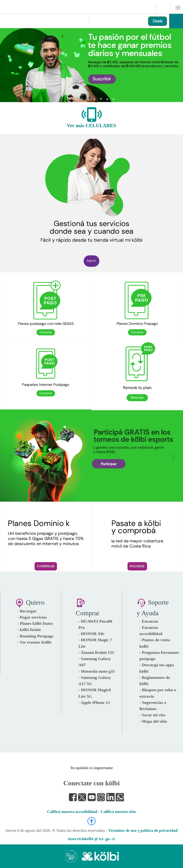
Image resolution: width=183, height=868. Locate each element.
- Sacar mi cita (152, 715)
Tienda (158, 21)
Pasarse (137, 566)
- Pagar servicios (32, 617)
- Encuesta (149, 621)
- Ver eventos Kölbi (34, 642)
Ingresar (91, 261)
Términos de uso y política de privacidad (143, 830)
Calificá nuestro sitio (118, 812)
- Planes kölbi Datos (35, 623)
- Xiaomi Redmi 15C (97, 652)
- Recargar (27, 611)
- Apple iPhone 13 (94, 702)
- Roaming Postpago (35, 636)
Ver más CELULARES (92, 126)
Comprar (46, 566)
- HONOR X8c (91, 634)
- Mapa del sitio (153, 721)
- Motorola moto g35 (97, 671)
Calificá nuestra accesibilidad (72, 812)
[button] (10, 63)
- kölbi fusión (29, 630)
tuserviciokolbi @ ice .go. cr (91, 839)
